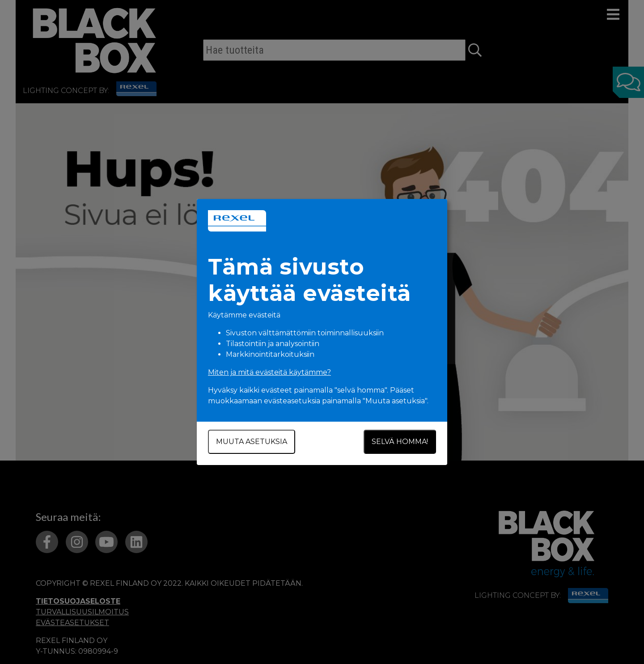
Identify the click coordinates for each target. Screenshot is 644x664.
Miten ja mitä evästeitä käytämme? (269, 372)
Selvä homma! (400, 442)
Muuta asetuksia (252, 442)
